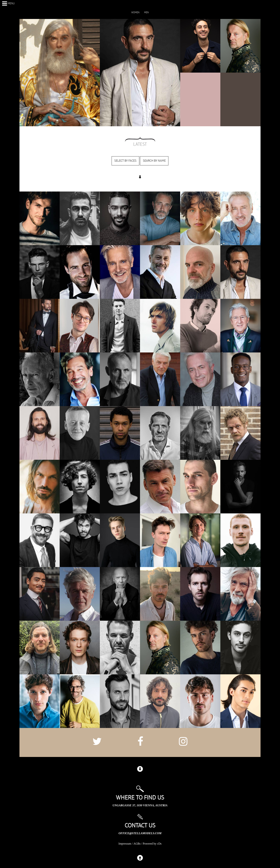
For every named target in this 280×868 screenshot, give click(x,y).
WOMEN (135, 13)
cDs (159, 844)
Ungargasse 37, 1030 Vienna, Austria (140, 805)
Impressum (125, 844)
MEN (146, 13)
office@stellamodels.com (140, 833)
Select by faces (125, 161)
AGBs (137, 844)
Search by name (154, 161)
